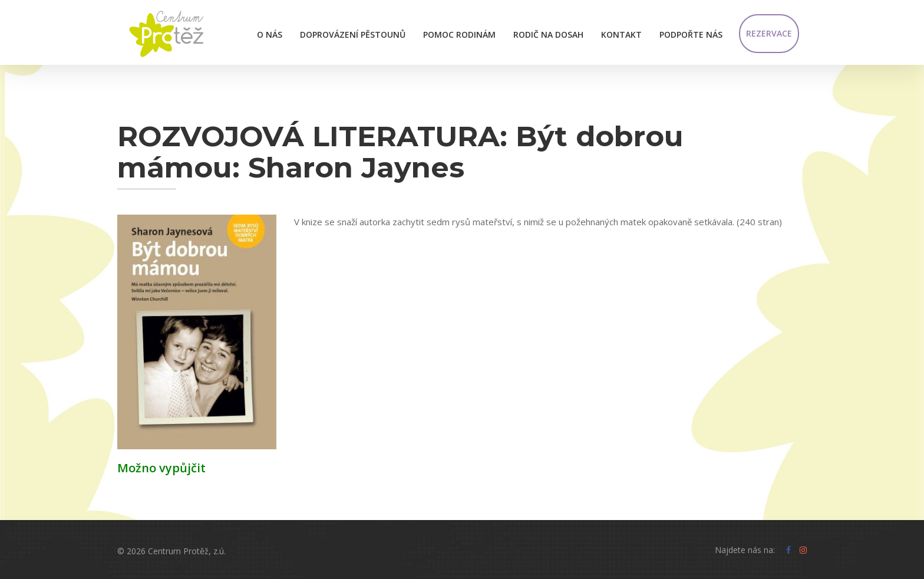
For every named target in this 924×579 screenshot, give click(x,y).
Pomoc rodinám (459, 34)
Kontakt (621, 34)
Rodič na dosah (548, 34)
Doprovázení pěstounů (353, 34)
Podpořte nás (691, 34)
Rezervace (769, 33)
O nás (270, 34)
